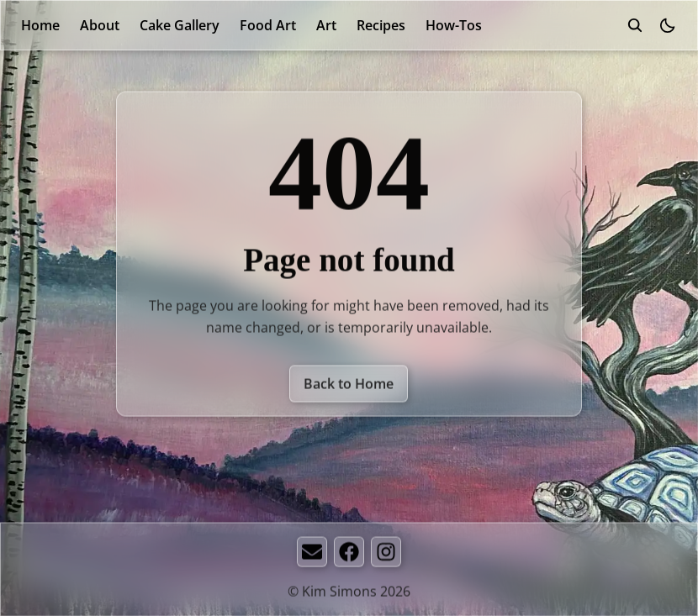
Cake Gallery (180, 25)
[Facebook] (349, 553)
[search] (635, 25)
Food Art (268, 25)
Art (326, 25)
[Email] (312, 553)
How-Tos (454, 25)
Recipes (381, 25)
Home (40, 25)
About (100, 25)
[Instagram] (386, 553)
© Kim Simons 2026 (349, 592)
